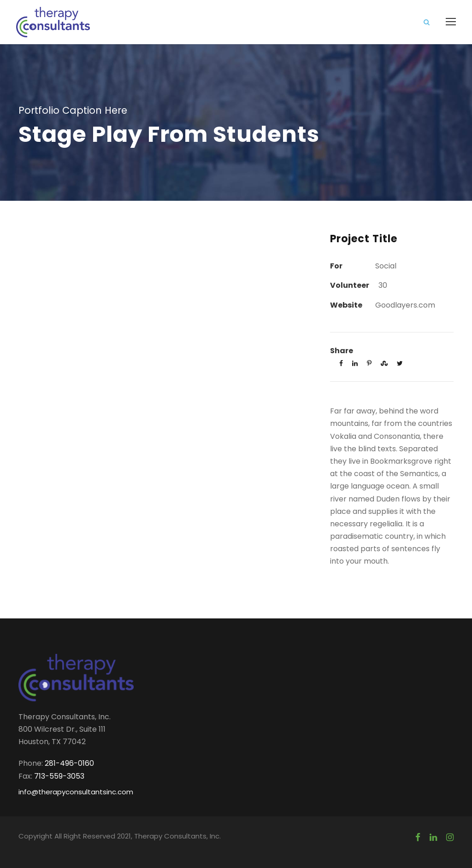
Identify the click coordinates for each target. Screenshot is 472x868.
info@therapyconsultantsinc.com (76, 792)
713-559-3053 (59, 776)
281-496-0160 (69, 763)
